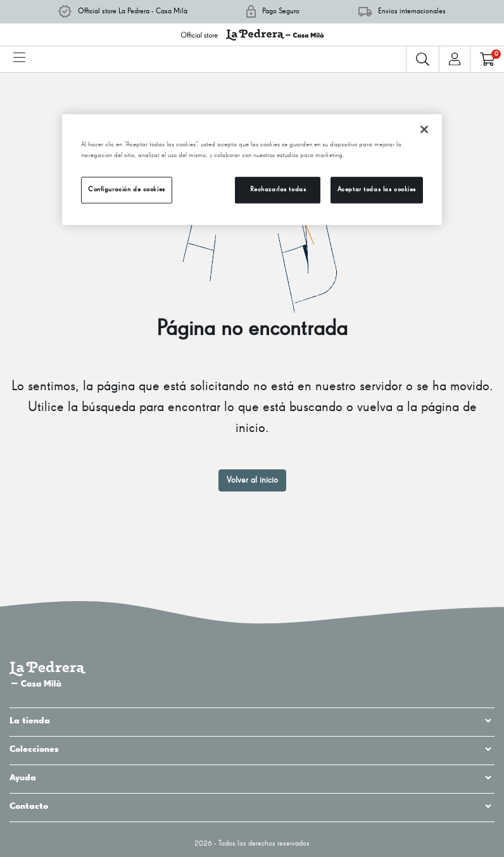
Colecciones (252, 749)
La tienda (252, 721)
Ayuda (252, 778)
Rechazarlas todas (278, 189)
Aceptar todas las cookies (377, 189)
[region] (252, 169)
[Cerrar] (424, 129)
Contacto (252, 806)
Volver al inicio (252, 480)
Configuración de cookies (127, 189)
